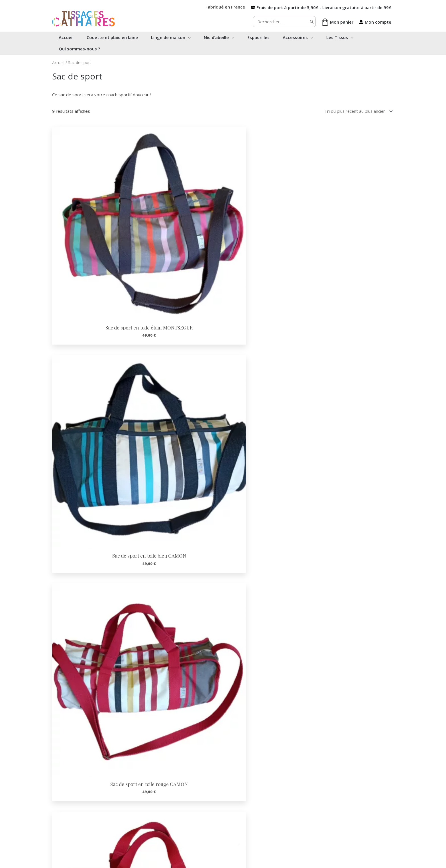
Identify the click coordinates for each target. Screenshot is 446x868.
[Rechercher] (312, 22)
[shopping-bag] (337, 22)
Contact (239, 809)
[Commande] (357, 111)
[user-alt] (375, 22)
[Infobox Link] (88, 748)
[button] (189, 37)
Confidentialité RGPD (252, 821)
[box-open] (321, 7)
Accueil (59, 63)
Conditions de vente (251, 815)
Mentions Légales (249, 827)
